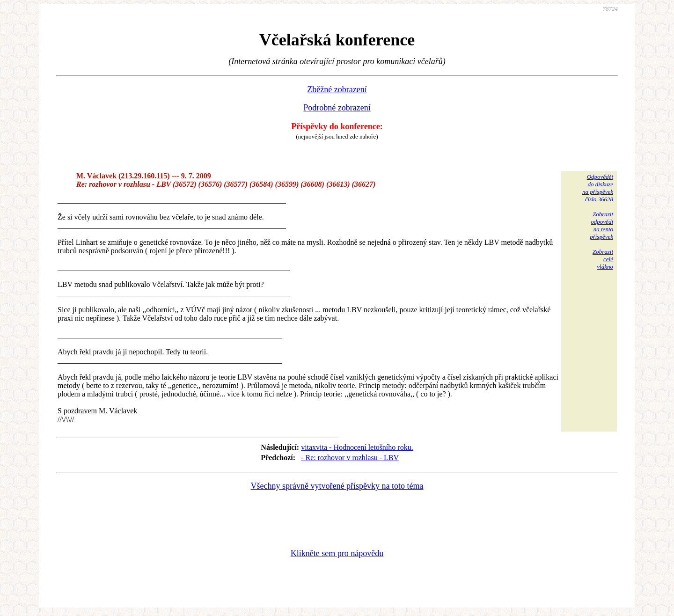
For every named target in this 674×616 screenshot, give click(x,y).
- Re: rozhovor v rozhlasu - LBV (350, 458)
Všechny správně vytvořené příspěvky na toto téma (337, 486)
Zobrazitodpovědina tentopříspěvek (601, 225)
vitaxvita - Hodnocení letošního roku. (357, 447)
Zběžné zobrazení (337, 89)
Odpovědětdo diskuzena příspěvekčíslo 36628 (598, 188)
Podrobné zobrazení (337, 108)
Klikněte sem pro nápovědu (337, 553)
